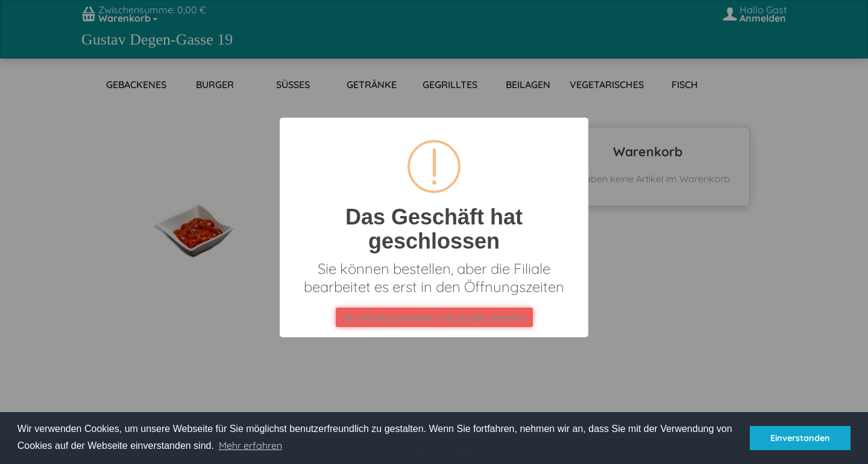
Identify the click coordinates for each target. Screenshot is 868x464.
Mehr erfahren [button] (250, 445)
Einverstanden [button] (800, 438)
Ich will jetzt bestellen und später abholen (434, 317)
